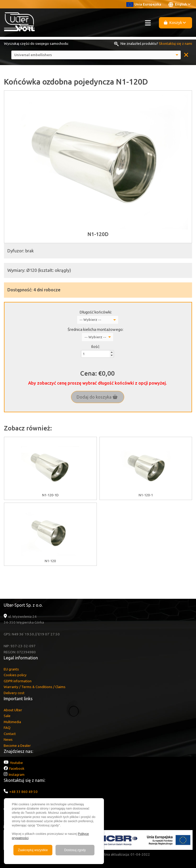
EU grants (11, 669)
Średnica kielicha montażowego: (96, 329)
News (8, 739)
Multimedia (12, 722)
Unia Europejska (144, 4)
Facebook (17, 768)
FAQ (7, 728)
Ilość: (96, 347)
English (179, 4)
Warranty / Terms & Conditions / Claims (35, 687)
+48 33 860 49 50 (23, 792)
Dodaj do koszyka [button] (97, 397)
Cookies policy (15, 675)
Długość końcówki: (96, 312)
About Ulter (13, 710)
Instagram (17, 774)
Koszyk (175, 23)
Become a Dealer (17, 746)
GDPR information (18, 681)
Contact (10, 734)
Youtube (16, 763)
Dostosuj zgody (75, 850)
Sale (7, 716)
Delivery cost (14, 693)
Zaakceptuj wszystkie (33, 850)
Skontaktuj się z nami (175, 43)
